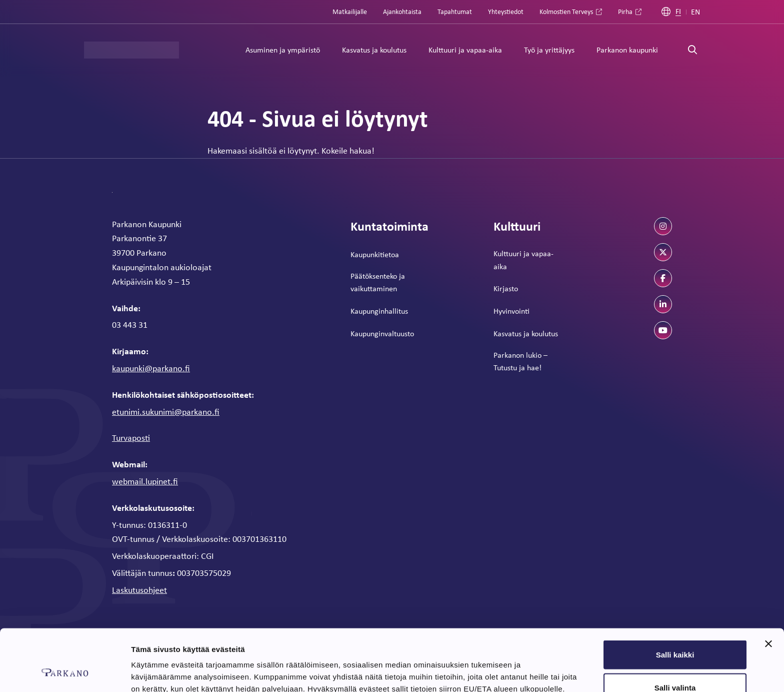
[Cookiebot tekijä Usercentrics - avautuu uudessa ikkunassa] (65, 672)
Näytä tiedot (535, 666)
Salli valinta (675, 633)
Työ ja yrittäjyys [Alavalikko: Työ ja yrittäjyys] (549, 50)
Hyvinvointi (511, 311)
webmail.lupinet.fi (145, 481)
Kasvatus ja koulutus (526, 333)
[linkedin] (663, 304)
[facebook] (663, 278)
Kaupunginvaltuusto (382, 333)
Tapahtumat (455, 12)
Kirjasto (506, 288)
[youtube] (663, 330)
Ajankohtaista (402, 12)
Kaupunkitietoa (375, 254)
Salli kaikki (675, 600)
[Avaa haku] (692, 50)
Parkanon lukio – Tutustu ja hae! (520, 362)
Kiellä (675, 665)
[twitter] (663, 252)
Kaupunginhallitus (379, 311)
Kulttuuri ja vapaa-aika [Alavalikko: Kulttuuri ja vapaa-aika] (465, 50)
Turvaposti (131, 438)
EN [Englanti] (695, 12)
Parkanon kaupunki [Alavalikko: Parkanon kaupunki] (627, 50)
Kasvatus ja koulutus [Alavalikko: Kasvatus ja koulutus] (374, 50)
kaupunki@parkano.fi (151, 368)
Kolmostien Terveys (566, 12)
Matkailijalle (350, 12)
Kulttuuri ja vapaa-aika (523, 260)
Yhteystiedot (506, 12)
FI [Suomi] (678, 12)
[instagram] (663, 226)
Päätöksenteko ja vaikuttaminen (378, 282)
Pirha (625, 12)
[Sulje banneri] (768, 589)
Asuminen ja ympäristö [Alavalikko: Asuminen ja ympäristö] (283, 50)
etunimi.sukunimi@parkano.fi (166, 412)
